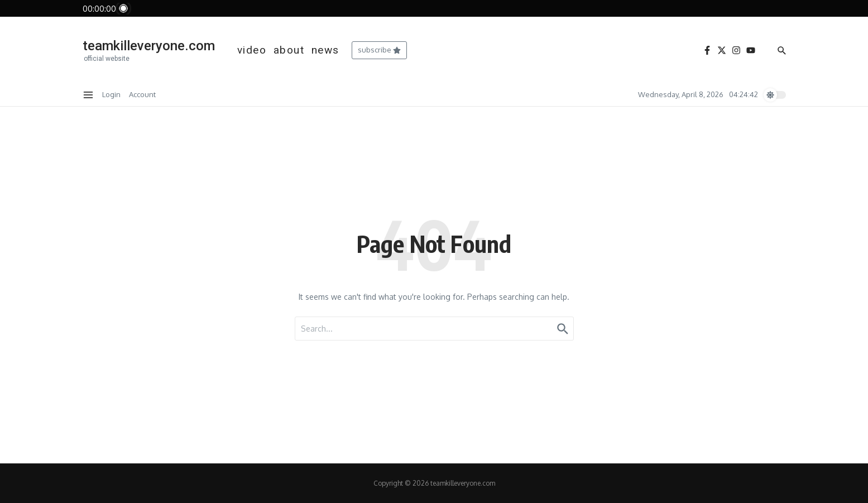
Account (142, 94)
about (289, 50)
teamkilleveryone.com (149, 46)
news (325, 50)
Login (111, 94)
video (252, 50)
